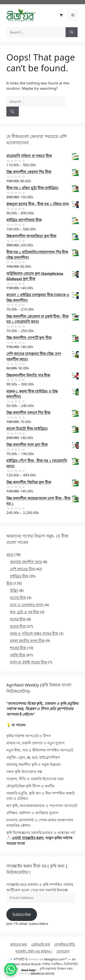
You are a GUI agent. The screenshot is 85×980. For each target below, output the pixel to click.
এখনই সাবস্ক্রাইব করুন (27, 838)
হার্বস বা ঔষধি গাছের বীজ (28, 662)
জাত (10, 555)
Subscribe (22, 914)
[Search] (72, 32)
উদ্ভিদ (14, 590)
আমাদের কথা (19, 944)
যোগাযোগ (63, 951)
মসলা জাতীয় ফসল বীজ (27, 641)
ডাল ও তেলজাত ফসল (27, 605)
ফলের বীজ (18, 619)
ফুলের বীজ (18, 626)
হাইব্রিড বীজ (19, 576)
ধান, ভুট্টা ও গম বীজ (25, 612)
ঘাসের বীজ (18, 598)
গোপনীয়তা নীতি (65, 944)
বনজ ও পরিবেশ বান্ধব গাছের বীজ (34, 633)
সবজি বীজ (18, 655)
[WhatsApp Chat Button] (11, 969)
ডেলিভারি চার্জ (41, 944)
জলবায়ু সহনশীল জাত (26, 562)
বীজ (9, 583)
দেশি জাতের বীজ (22, 569)
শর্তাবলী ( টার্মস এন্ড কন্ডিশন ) (34, 951)
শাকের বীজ (18, 648)
